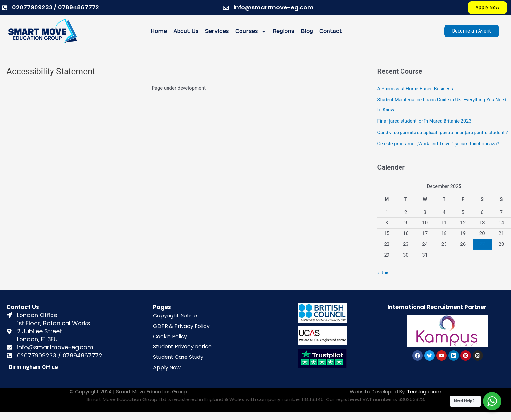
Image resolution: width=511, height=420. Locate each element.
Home (159, 31)
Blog (307, 31)
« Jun (383, 281)
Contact (331, 31)
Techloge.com (424, 399)
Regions (284, 31)
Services (217, 31)
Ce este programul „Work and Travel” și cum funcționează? (441, 152)
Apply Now (167, 375)
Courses (251, 31)
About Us (186, 31)
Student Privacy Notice (182, 354)
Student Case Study (178, 365)
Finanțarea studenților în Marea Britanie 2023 (426, 120)
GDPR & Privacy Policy (181, 334)
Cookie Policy (170, 344)
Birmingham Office (34, 375)
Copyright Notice (175, 323)
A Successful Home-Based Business (417, 89)
